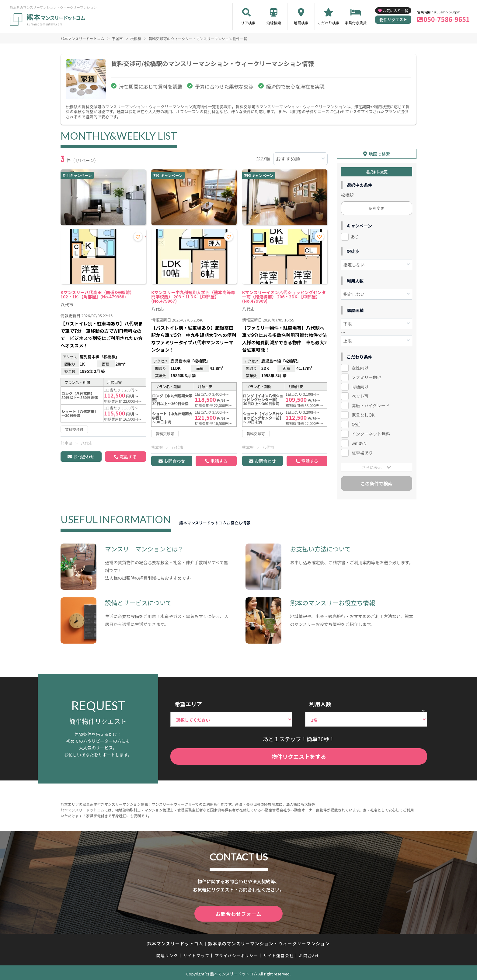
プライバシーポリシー (236, 953)
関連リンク (167, 953)
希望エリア (188, 703)
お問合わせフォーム (238, 912)
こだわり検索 (329, 23)
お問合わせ (84, 457)
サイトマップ (197, 953)
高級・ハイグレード (371, 405)
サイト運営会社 (278, 953)
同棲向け (360, 386)
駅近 (356, 423)
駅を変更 (377, 207)
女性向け (360, 367)
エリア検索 (246, 23)
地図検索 (301, 23)
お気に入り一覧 (395, 10)
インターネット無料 (371, 433)
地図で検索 (379, 153)
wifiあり (359, 442)
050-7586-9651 (447, 19)
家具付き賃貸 (356, 23)
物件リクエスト (393, 20)
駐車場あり (362, 452)
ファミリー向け (367, 376)
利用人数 (320, 703)
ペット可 (360, 395)
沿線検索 (274, 23)
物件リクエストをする (299, 756)
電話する (128, 457)
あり (355, 236)
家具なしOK (363, 414)
